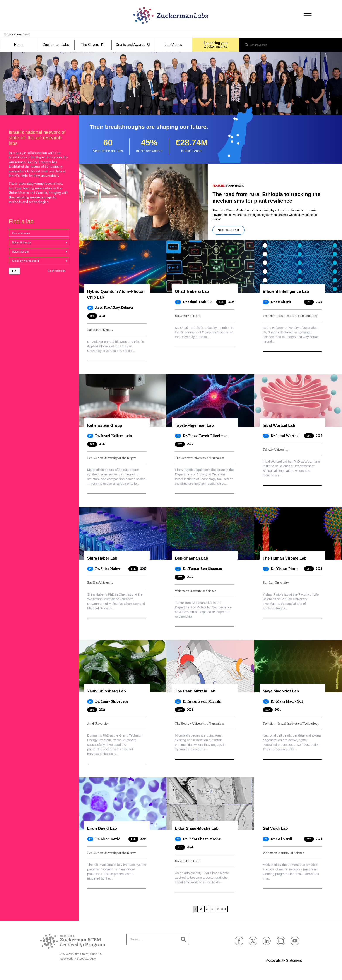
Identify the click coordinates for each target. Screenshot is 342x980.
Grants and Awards (133, 45)
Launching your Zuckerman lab (216, 45)
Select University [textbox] (22, 243)
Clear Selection (56, 271)
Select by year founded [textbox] (25, 261)
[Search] (183, 939)
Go (14, 271)
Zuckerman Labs (56, 45)
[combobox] (39, 242)
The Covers (93, 45)
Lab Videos (173, 45)
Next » (222, 909)
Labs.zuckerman (13, 34)
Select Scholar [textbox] (20, 252)
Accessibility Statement (284, 960)
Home (19, 45)
